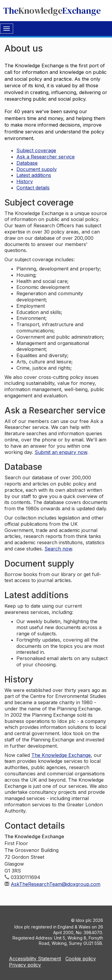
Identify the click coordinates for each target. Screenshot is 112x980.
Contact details (33, 188)
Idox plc (84, 920)
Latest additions (34, 175)
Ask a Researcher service (46, 157)
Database (27, 163)
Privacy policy (25, 965)
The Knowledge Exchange (61, 755)
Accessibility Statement (35, 959)
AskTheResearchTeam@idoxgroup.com (56, 884)
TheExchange (52, 11)
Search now (58, 549)
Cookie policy (81, 959)
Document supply (37, 169)
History (25, 181)
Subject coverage (36, 150)
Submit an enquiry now (61, 452)
